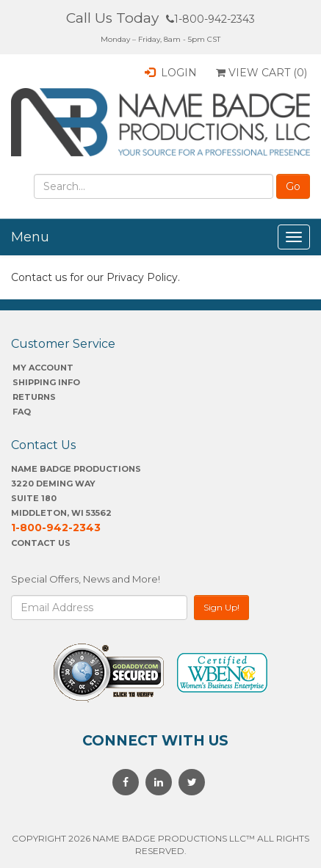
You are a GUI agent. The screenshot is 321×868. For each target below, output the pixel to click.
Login (171, 73)
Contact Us (41, 543)
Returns (34, 397)
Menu (30, 237)
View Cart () (262, 73)
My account (43, 368)
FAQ (22, 412)
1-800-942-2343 (210, 19)
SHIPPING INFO (46, 382)
